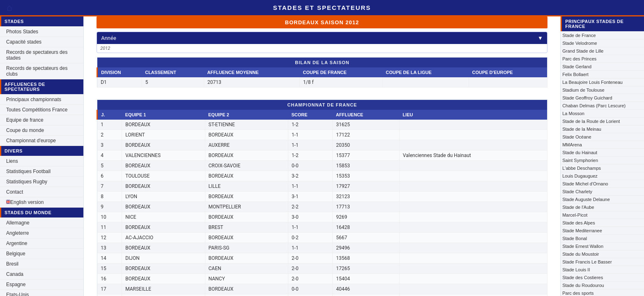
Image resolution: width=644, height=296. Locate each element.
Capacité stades (24, 42)
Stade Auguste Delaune (586, 199)
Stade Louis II (576, 270)
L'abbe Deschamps (582, 168)
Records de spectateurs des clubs (37, 71)
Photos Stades (22, 32)
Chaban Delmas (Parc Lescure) (594, 106)
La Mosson (573, 113)
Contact (15, 192)
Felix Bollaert (575, 74)
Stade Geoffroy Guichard (587, 98)
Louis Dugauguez (580, 176)
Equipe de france (25, 120)
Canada (15, 274)
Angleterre (17, 233)
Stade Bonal (575, 238)
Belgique (16, 254)
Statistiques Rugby (27, 182)
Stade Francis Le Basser (587, 262)
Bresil (12, 264)
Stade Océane (577, 137)
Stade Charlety (577, 192)
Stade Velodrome (580, 43)
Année (322, 38)
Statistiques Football (28, 171)
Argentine (17, 243)
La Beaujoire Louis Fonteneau (592, 82)
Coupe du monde (25, 130)
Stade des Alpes (579, 223)
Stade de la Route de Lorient (591, 121)
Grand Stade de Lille (583, 51)
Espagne (16, 284)
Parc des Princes (579, 59)
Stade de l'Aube (578, 207)
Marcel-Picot (575, 215)
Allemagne (18, 223)
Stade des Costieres (583, 277)
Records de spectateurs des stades (37, 55)
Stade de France (579, 35)
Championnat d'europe (31, 141)
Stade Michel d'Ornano (585, 184)
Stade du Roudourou (583, 285)
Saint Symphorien (580, 160)
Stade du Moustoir (581, 254)
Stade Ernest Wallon (583, 246)
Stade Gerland (577, 67)
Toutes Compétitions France (37, 110)
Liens (12, 161)
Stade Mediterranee (582, 231)
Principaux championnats (34, 99)
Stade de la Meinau (582, 129)
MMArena (572, 145)
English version (25, 202)
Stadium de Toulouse (583, 90)
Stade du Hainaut (580, 153)
